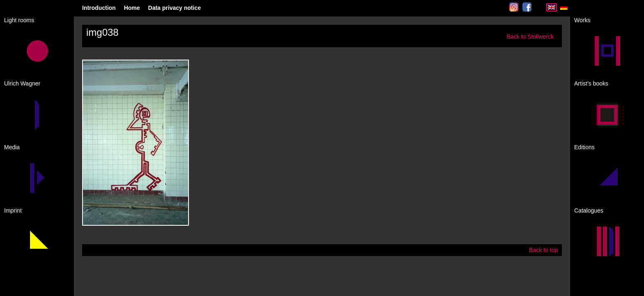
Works (582, 20)
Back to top (543, 250)
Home (132, 8)
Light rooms (19, 20)
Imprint (13, 210)
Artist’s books (591, 83)
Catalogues (589, 210)
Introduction (99, 8)
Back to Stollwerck (530, 37)
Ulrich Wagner (22, 83)
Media (12, 147)
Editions (584, 147)
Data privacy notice (175, 8)
